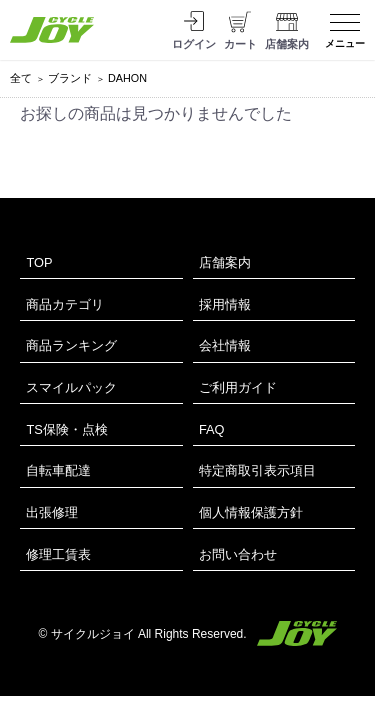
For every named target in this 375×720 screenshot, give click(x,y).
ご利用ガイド (238, 387)
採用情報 (225, 304)
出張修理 (52, 512)
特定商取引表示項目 (257, 470)
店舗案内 (225, 262)
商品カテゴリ (65, 304)
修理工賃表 (58, 554)
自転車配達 (58, 470)
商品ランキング (71, 345)
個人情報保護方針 (251, 512)
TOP (39, 262)
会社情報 (225, 345)
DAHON (127, 78)
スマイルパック (71, 387)
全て (21, 78)
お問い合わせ (238, 554)
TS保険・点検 (66, 429)
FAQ (212, 429)
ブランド (70, 78)
